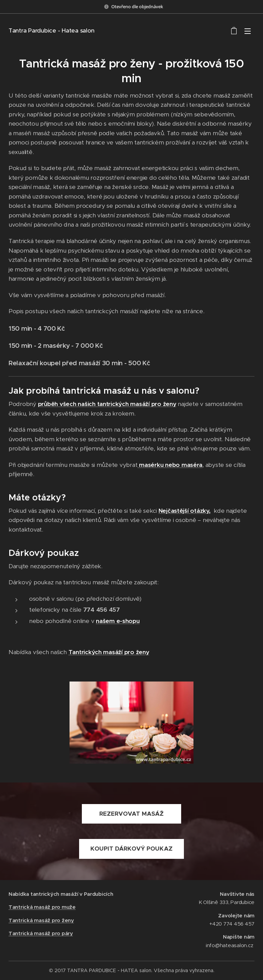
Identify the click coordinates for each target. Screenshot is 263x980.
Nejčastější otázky (184, 511)
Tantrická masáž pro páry (41, 933)
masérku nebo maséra (170, 465)
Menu (248, 31)
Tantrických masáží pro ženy (109, 652)
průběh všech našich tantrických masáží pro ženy (107, 404)
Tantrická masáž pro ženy (41, 920)
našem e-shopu (118, 621)
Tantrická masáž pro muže (42, 907)
